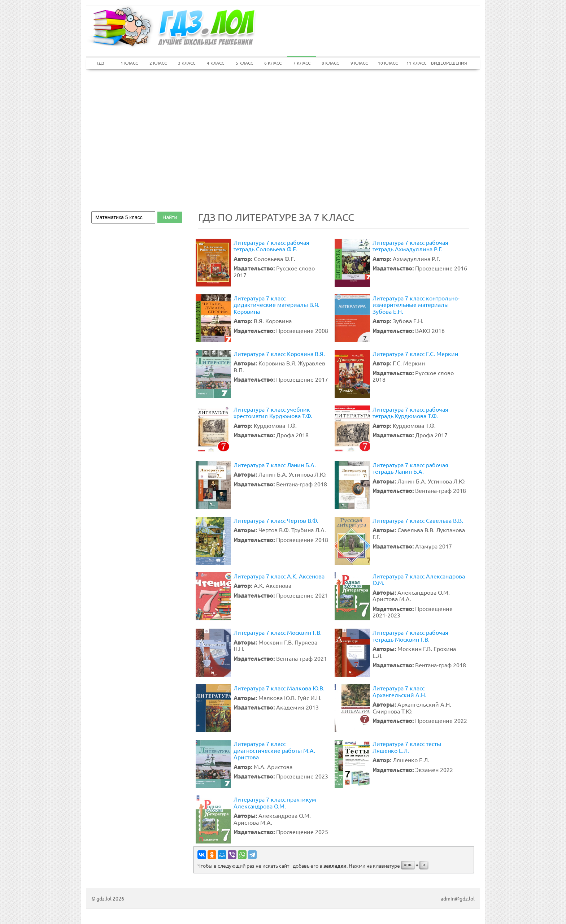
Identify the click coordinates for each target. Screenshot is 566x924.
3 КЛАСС (187, 63)
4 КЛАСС (215, 63)
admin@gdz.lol (458, 898)
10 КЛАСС (388, 63)
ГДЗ (101, 63)
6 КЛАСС (273, 63)
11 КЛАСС (416, 63)
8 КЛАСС (330, 63)
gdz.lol (104, 898)
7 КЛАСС (302, 63)
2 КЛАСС (158, 63)
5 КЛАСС (244, 63)
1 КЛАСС (129, 63)
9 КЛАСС (359, 63)
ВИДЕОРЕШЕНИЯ (445, 63)
